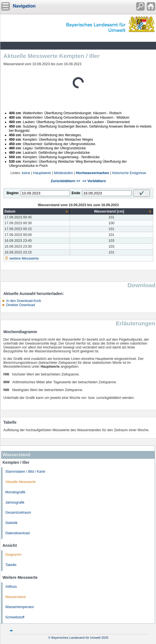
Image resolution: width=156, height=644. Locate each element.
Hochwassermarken (92, 173)
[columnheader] (37, 212)
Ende (76, 193)
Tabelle (11, 565)
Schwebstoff (15, 617)
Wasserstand (15, 597)
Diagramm (13, 555)
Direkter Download (21, 305)
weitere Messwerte (24, 258)
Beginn (13, 193)
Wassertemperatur (20, 607)
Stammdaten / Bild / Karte (25, 472)
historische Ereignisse (129, 173)
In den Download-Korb (24, 301)
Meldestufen (64, 173)
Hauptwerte (42, 173)
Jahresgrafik (15, 502)
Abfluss (11, 587)
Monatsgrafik (15, 492)
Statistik (11, 523)
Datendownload (18, 533)
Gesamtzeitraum (18, 513)
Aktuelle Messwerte (20, 482)
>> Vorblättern (94, 181)
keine (26, 173)
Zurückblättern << (65, 181)
